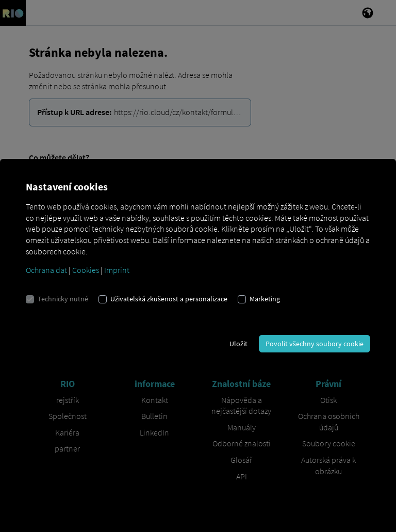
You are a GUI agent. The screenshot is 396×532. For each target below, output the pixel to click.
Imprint (117, 270)
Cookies (86, 270)
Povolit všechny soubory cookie (315, 344)
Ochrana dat (46, 270)
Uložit (238, 344)
